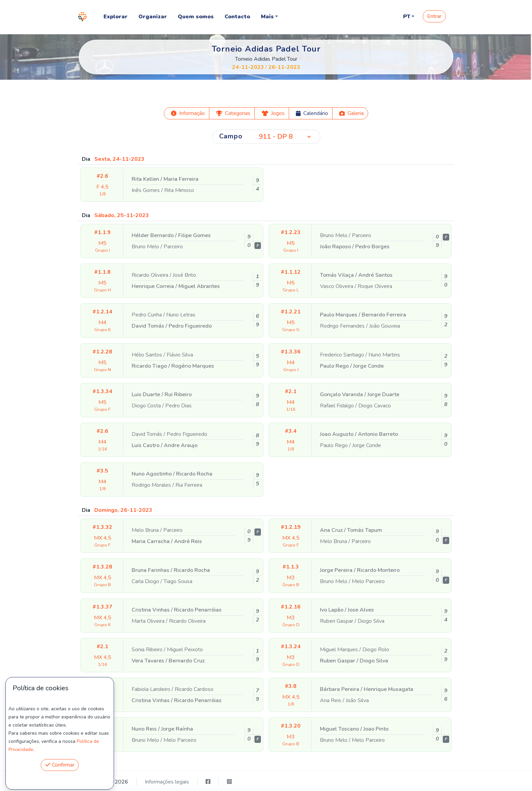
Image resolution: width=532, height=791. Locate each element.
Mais (267, 17)
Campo (231, 136)
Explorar (116, 17)
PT (407, 17)
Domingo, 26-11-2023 (123, 510)
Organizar (153, 17)
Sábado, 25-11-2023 (122, 215)
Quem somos (196, 17)
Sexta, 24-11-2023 (119, 159)
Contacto (237, 17)
